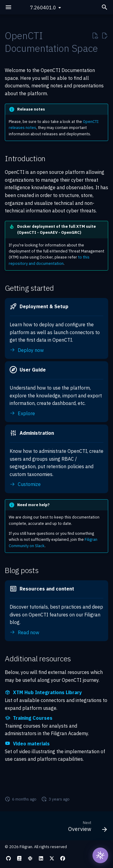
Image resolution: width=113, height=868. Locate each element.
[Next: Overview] (87, 828)
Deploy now (27, 350)
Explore (22, 413)
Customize (25, 484)
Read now (24, 632)
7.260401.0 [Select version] (43, 8)
